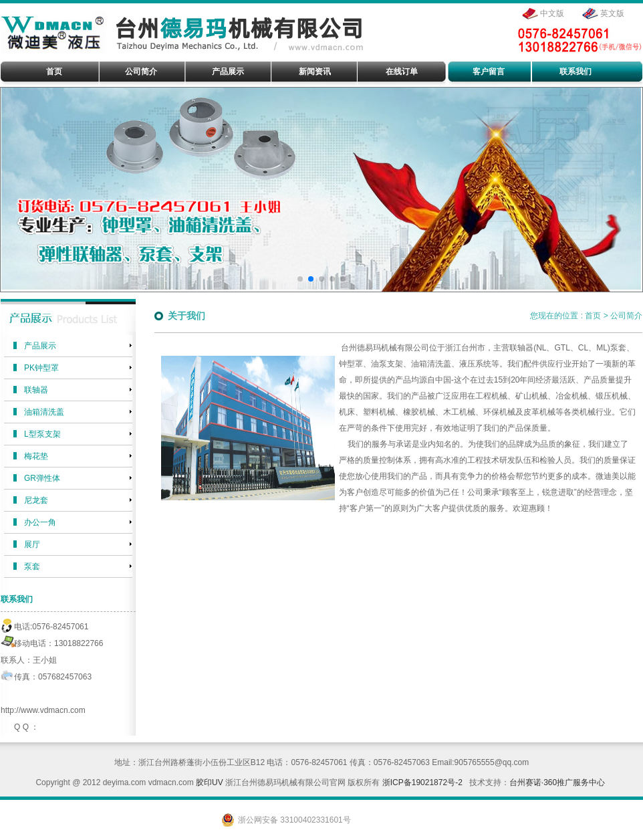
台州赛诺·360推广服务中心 (557, 782)
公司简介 (626, 316)
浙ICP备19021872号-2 (422, 782)
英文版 (612, 13)
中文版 (552, 13)
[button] (300, 279)
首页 (593, 316)
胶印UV (210, 782)
